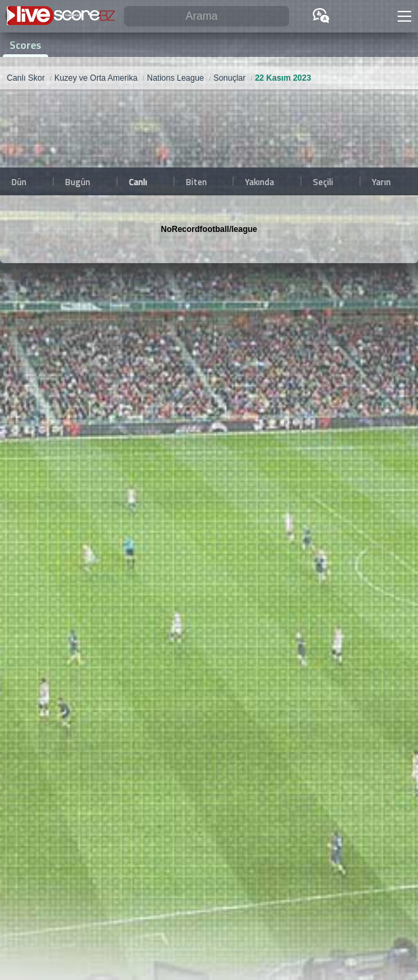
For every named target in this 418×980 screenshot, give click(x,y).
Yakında (260, 182)
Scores (25, 45)
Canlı (138, 182)
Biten (196, 182)
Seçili (323, 182)
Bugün (78, 182)
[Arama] (207, 17)
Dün (19, 182)
